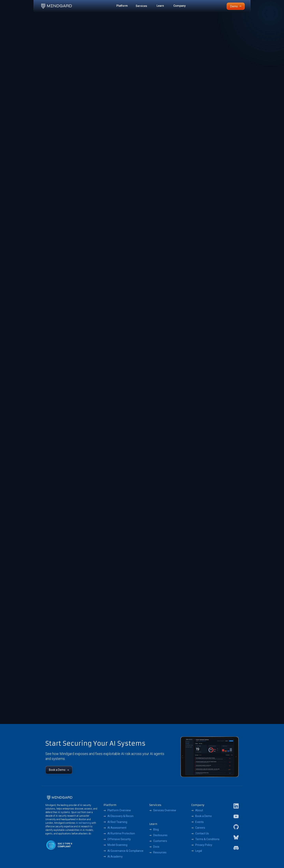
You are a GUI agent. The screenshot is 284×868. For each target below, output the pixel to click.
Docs (156, 847)
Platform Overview (119, 810)
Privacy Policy (204, 845)
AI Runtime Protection (121, 833)
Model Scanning (117, 845)
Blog (156, 829)
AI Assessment (117, 828)
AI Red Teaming (117, 822)
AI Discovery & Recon (121, 816)
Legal (199, 851)
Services (141, 6)
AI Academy (115, 857)
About (199, 810)
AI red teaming (83, 823)
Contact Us (202, 833)
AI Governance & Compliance (125, 851)
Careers (200, 828)
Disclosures (160, 835)
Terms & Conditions (207, 839)
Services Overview (165, 810)
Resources (160, 852)
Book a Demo (204, 816)
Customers (160, 841)
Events (199, 822)
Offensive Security (119, 839)
